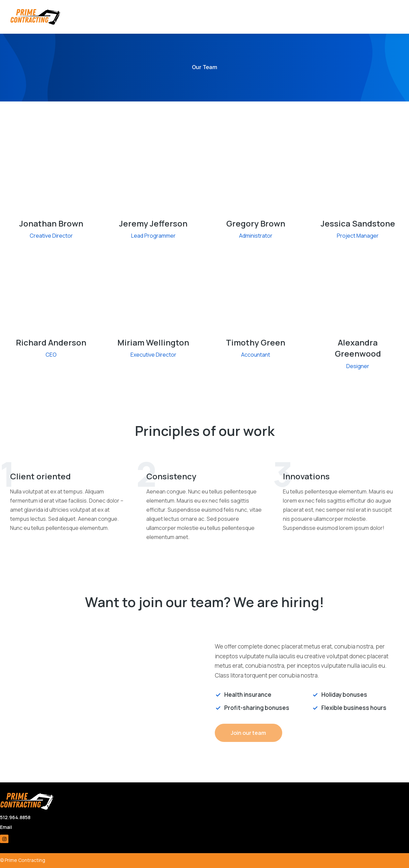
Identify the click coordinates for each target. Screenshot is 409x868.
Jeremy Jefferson (153, 223)
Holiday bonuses (344, 695)
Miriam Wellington (153, 342)
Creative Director (51, 236)
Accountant (256, 355)
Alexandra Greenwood (358, 348)
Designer (358, 366)
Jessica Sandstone (358, 223)
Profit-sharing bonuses (257, 708)
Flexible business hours (354, 708)
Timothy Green (256, 342)
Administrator (256, 236)
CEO (51, 355)
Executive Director (153, 355)
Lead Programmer (153, 236)
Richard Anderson (51, 342)
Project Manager (358, 236)
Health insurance (248, 695)
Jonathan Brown (51, 223)
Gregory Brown (256, 223)
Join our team (248, 733)
